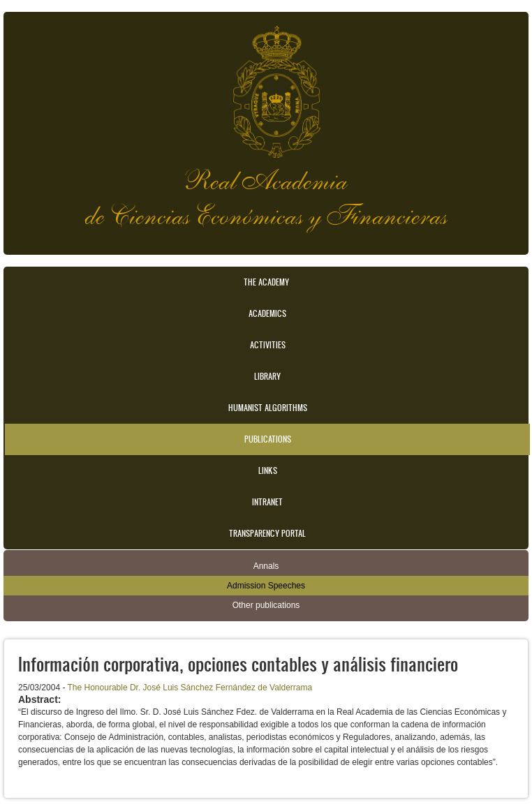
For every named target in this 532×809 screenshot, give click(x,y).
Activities (268, 345)
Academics (267, 313)
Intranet (267, 502)
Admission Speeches (266, 586)
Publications (268, 439)
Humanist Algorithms (268, 408)
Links (268, 470)
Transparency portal (267, 533)
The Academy (266, 282)
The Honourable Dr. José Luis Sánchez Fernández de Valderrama (190, 688)
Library (267, 376)
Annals (266, 566)
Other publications (266, 605)
